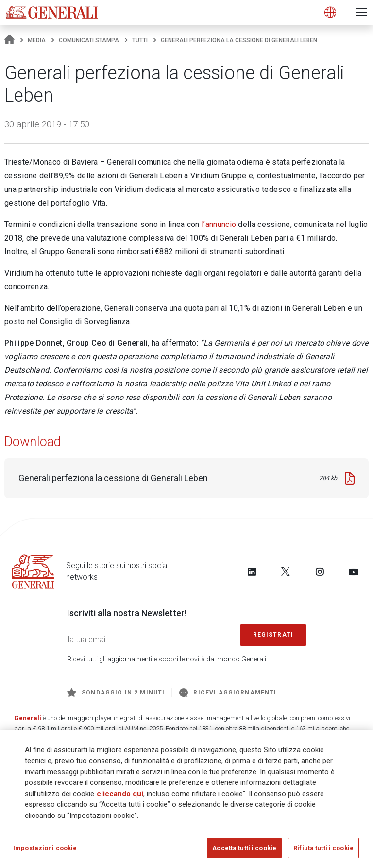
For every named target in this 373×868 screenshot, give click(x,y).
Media (37, 40)
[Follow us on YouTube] (354, 572)
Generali (28, 718)
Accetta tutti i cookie (244, 848)
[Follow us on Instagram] (320, 572)
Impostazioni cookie (45, 848)
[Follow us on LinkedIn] (252, 572)
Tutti (140, 40)
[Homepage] (9, 40)
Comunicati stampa (89, 40)
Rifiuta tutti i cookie (323, 848)
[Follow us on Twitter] (286, 572)
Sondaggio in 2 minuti (116, 693)
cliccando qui (120, 794)
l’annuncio (219, 224)
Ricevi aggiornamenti (228, 693)
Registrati (273, 635)
